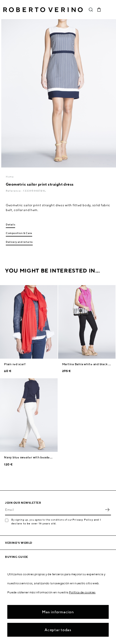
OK (107, 510)
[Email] (54, 510)
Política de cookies (82, 592)
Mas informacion (58, 612)
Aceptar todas (58, 630)
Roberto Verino (43, 10)
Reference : (14, 191)
